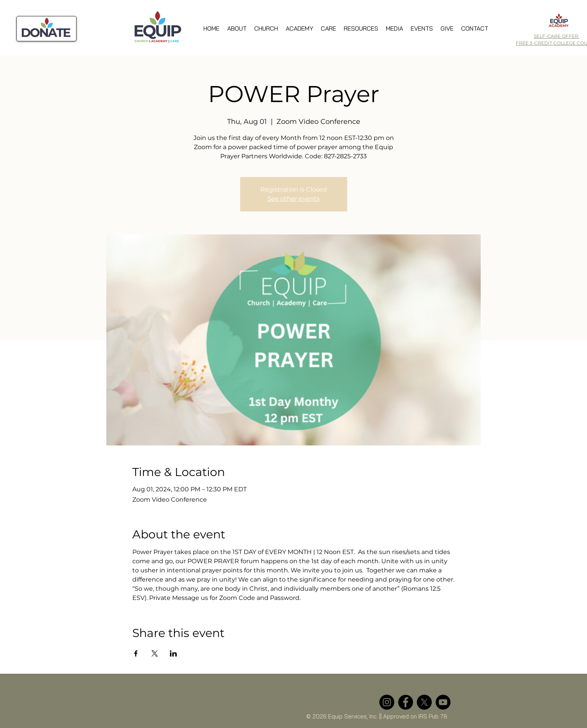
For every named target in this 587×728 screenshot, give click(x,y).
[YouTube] (443, 702)
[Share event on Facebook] (136, 653)
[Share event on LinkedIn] (173, 653)
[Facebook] (406, 702)
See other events (293, 199)
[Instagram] (387, 702)
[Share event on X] (155, 653)
